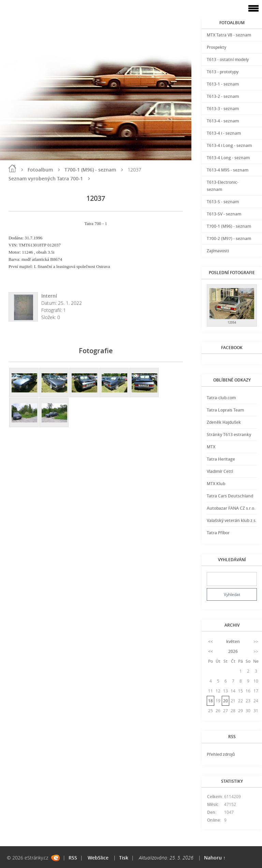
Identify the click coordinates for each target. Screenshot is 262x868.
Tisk (124, 858)
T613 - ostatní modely (228, 59)
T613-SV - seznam (224, 214)
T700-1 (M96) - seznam (90, 170)
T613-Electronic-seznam (223, 186)
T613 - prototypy (223, 72)
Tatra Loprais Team (225, 410)
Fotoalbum (40, 170)
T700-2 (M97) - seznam (229, 238)
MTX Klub (216, 484)
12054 (232, 322)
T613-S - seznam (223, 202)
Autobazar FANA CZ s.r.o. (231, 508)
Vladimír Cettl (220, 471)
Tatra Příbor (218, 533)
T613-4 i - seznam (224, 133)
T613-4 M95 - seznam (228, 170)
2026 (233, 651)
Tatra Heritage (221, 459)
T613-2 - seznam (223, 96)
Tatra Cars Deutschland (230, 496)
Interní (49, 296)
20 (225, 701)
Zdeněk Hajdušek (224, 422)
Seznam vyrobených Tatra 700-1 (46, 178)
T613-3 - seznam (223, 109)
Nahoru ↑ (215, 858)
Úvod (12, 168)
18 (210, 701)
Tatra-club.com (221, 398)
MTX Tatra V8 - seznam (229, 35)
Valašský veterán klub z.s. (232, 520)
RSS (73, 858)
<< (210, 641)
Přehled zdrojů (221, 754)
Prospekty (216, 47)
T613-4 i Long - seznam (229, 145)
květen (233, 641)
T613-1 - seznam (223, 84)
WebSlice (98, 858)
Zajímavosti (218, 251)
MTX (211, 447)
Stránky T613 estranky (229, 435)
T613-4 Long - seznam (228, 158)
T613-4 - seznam (223, 121)
